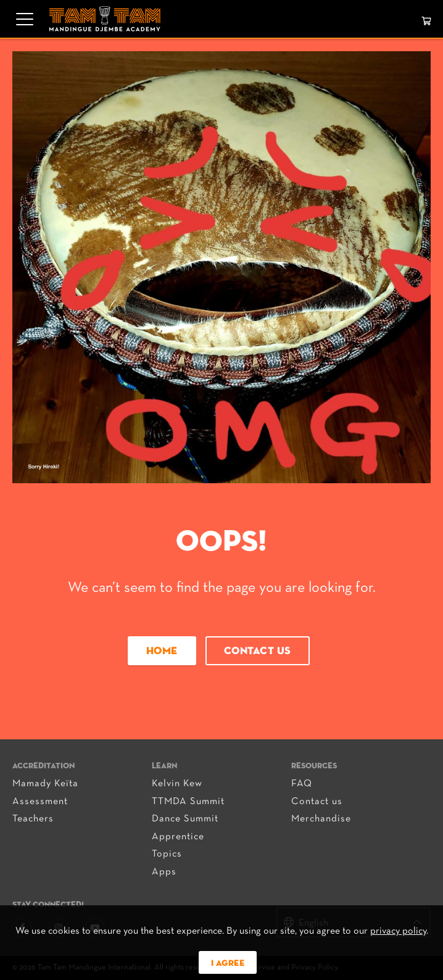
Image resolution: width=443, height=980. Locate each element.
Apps (164, 872)
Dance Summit (185, 819)
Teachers (33, 819)
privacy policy (398, 931)
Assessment (40, 802)
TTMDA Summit (188, 802)
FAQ (302, 784)
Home (162, 651)
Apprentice (178, 837)
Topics (167, 854)
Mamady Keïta (45, 784)
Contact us (258, 651)
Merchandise (321, 819)
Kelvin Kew (177, 784)
